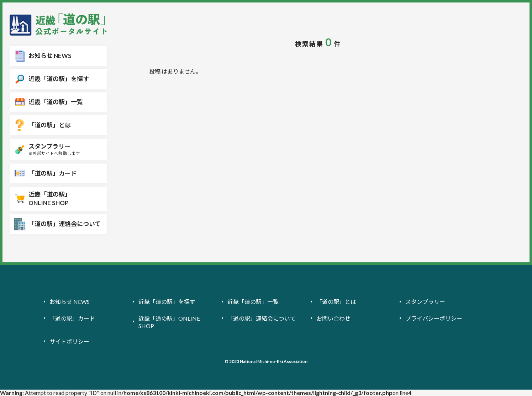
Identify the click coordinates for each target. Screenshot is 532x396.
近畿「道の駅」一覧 (253, 302)
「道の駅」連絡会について (262, 318)
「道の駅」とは (336, 302)
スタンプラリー (425, 302)
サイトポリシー (69, 341)
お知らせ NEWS (70, 302)
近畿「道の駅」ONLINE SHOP (169, 322)
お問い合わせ (333, 318)
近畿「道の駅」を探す (167, 302)
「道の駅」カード (72, 318)
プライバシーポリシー (434, 318)
